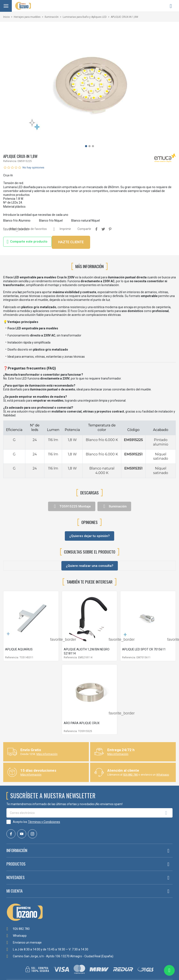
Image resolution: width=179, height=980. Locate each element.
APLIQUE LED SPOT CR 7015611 (144, 649)
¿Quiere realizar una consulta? (90, 566)
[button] (86, 146)
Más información (47, 754)
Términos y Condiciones (44, 822)
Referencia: (10, 161)
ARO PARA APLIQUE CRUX (82, 723)
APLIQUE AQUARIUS (19, 649)
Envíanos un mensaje (27, 942)
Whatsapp (163, 775)
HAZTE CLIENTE (71, 242)
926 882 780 (130, 775)
